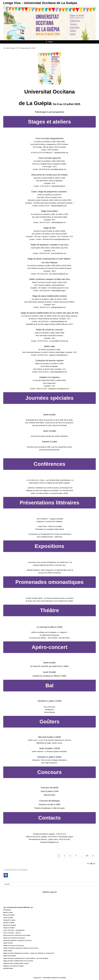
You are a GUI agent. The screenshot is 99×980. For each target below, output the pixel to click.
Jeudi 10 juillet (8, 918)
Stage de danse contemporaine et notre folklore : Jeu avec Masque (26, 958)
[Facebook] (6, 875)
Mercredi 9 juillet (9, 915)
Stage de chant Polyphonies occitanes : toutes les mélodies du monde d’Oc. (29, 953)
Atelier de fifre (8, 943)
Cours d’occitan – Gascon (12, 933)
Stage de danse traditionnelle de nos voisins (18, 961)
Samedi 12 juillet (9, 923)
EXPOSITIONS (8, 968)
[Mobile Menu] (49, 42)
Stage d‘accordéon (10, 956)
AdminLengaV (11, 48)
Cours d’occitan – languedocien (14, 930)
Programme (7, 910)
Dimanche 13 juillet (10, 925)
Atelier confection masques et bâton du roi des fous (21, 948)
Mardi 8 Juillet (8, 912)
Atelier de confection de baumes (14, 938)
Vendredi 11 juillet (9, 920)
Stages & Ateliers (9, 928)
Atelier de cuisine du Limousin (14, 946)
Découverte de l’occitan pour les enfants (17, 935)
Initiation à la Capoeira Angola (13, 966)
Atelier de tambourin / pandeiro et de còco (17, 940)
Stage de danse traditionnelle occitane (16, 963)
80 (87, 856)
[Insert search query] (49, 884)
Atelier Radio (8, 951)
